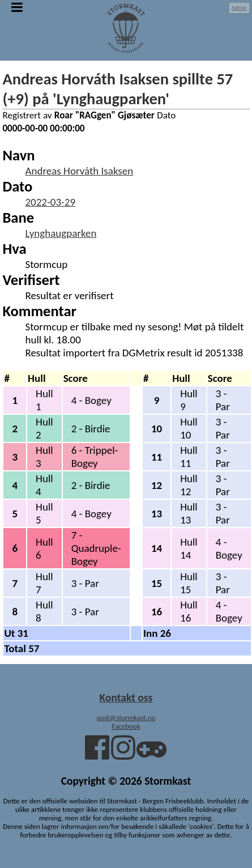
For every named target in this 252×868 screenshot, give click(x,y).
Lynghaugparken (61, 233)
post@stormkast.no (126, 718)
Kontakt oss (126, 697)
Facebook (126, 726)
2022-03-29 (50, 202)
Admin (239, 8)
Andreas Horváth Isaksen (79, 171)
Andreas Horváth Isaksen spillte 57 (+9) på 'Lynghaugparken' (118, 89)
